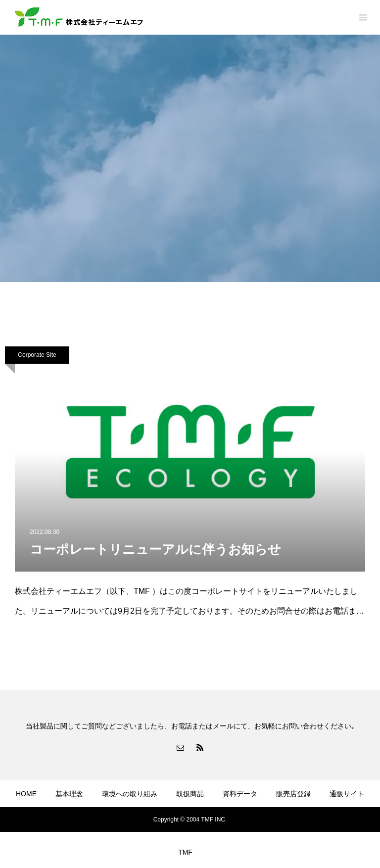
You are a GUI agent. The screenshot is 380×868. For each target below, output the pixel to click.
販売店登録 (293, 794)
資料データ (240, 794)
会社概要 (29, 823)
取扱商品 (190, 794)
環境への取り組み (130, 794)
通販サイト (347, 794)
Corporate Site (37, 355)
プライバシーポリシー (96, 823)
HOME (26, 794)
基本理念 (69, 794)
